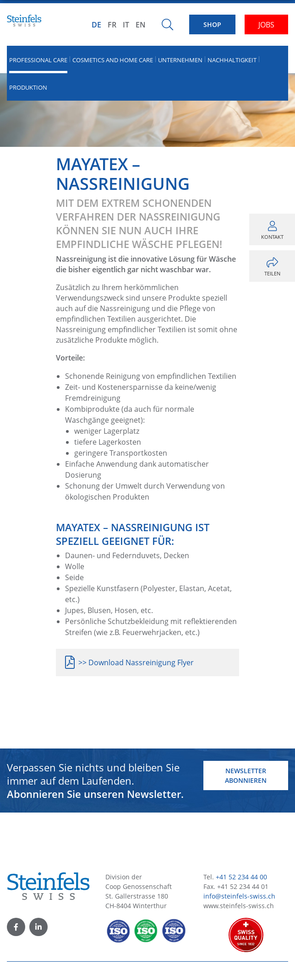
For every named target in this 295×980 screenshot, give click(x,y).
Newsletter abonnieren (246, 775)
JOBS (266, 25)
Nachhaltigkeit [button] (232, 60)
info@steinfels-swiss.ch (239, 896)
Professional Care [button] (38, 60)
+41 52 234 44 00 (241, 877)
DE (96, 25)
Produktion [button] (28, 87)
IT (126, 25)
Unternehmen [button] (180, 60)
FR (112, 25)
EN (141, 25)
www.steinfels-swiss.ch (239, 906)
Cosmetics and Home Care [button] (113, 60)
